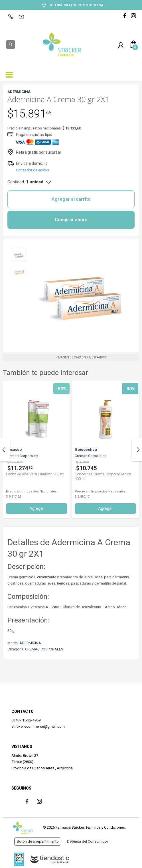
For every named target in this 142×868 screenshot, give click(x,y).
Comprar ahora (71, 220)
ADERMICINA (30, 643)
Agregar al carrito (71, 199)
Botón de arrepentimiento (38, 841)
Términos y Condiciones (105, 827)
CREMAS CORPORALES (44, 649)
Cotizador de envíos (33, 170)
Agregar (37, 508)
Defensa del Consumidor (88, 841)
